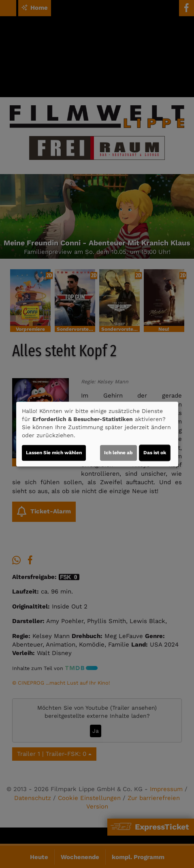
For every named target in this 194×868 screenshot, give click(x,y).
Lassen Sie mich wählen (54, 453)
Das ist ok (155, 453)
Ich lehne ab (118, 453)
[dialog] (97, 434)
